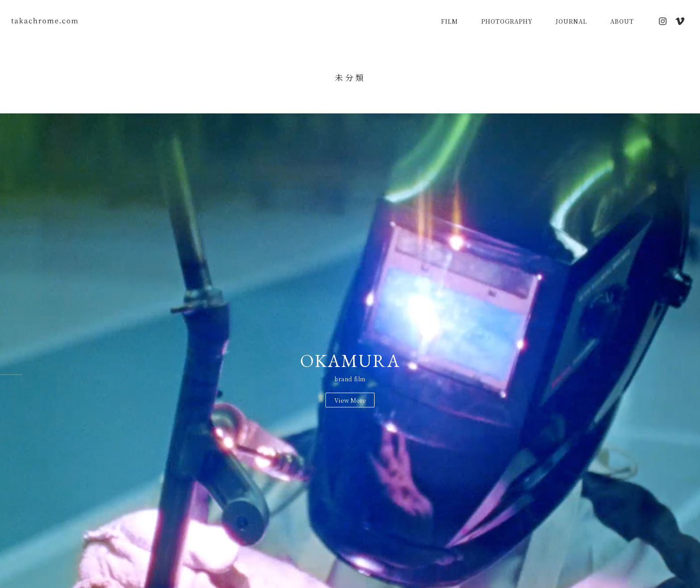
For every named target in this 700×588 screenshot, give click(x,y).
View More (350, 400)
